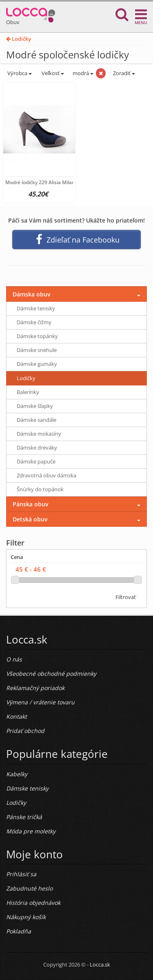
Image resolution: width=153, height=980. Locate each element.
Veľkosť (52, 73)
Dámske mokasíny (39, 434)
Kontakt (17, 716)
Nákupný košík (26, 917)
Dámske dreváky (37, 448)
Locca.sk (100, 964)
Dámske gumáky (37, 364)
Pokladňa (19, 931)
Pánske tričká (24, 817)
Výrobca (19, 73)
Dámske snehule (37, 350)
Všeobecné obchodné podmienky (51, 674)
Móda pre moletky (31, 831)
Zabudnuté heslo (29, 888)
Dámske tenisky (36, 308)
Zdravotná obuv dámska (47, 475)
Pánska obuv (30, 504)
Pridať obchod (25, 731)
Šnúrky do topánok (40, 489)
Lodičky (19, 39)
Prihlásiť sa (21, 874)
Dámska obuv (31, 294)
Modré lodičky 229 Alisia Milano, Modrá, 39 (54, 182)
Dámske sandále (37, 420)
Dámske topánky (37, 336)
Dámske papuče (36, 461)
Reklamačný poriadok (35, 688)
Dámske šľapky (35, 406)
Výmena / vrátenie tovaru (40, 702)
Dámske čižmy (34, 322)
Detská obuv (30, 519)
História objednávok (33, 903)
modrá (83, 73)
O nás (14, 659)
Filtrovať (126, 597)
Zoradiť (123, 73)
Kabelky (17, 774)
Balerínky (28, 392)
